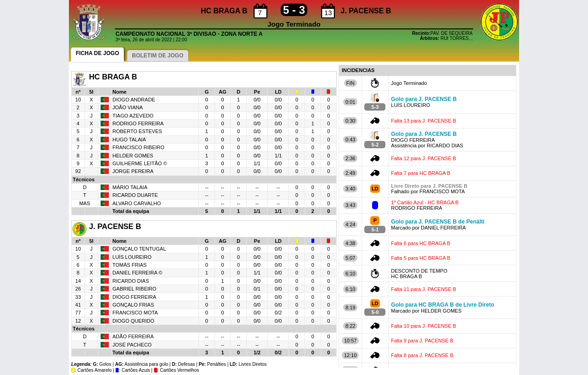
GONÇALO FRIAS (133, 305)
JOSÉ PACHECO (132, 345)
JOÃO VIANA (128, 107)
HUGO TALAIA (129, 140)
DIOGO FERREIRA (134, 297)
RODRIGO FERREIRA (138, 123)
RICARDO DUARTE (135, 195)
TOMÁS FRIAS (130, 265)
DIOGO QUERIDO (133, 321)
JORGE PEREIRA (133, 171)
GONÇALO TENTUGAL (139, 249)
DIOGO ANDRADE (134, 100)
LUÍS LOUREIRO (132, 257)
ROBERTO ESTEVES (137, 131)
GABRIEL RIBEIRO (135, 289)
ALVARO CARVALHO (137, 203)
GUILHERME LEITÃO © (140, 163)
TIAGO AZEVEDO (133, 116)
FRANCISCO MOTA (135, 313)
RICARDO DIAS (131, 281)
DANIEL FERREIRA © (138, 273)
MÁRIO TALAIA (130, 187)
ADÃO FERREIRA (133, 336)
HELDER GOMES (133, 156)
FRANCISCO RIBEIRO (139, 147)
